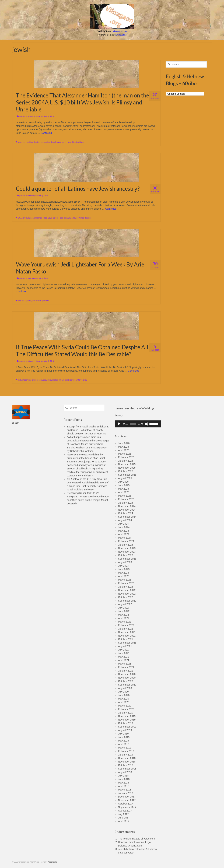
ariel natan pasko (24, 301)
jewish (54, 142)
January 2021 (126, 671)
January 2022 (126, 629)
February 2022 (126, 625)
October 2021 (126, 639)
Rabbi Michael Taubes (82, 218)
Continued (46, 133)
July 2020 (123, 692)
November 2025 (127, 468)
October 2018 (126, 765)
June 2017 (124, 818)
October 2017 (126, 804)
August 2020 (125, 688)
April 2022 (124, 618)
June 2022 (124, 611)
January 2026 (126, 461)
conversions (46, 142)
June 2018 (124, 779)
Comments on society (38, 116)
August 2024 (125, 520)
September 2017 (127, 807)
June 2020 (124, 695)
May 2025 (123, 489)
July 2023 (123, 566)
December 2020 (127, 674)
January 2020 (126, 713)
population (47, 380)
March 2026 (125, 454)
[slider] (133, 424)
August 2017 (125, 811)
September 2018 (127, 769)
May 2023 (123, 573)
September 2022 (127, 601)
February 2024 (126, 541)
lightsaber (45, 301)
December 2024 (127, 506)
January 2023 (126, 587)
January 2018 (126, 793)
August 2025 (125, 478)
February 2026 (126, 457)
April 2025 (124, 492)
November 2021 (127, 636)
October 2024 (126, 513)
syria (85, 380)
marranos (38, 218)
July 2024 (123, 524)
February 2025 (126, 499)
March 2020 (125, 706)
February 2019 (126, 751)
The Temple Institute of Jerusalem (136, 839)
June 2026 (124, 443)
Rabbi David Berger (50, 218)
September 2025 (127, 475)
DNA (20, 218)
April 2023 (124, 576)
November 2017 (127, 800)
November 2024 (127, 510)
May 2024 (123, 531)
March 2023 (125, 580)
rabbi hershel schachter (66, 142)
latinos (31, 218)
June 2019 (124, 737)
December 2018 (127, 758)
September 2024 (127, 517)
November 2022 (127, 594)
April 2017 (124, 821)
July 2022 (123, 608)
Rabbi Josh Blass (66, 218)
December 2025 (127, 464)
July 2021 (123, 650)
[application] (138, 424)
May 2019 (123, 741)
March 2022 (125, 622)
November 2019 (127, 720)
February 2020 (126, 709)
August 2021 (125, 646)
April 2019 (124, 744)
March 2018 (125, 790)
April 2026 (124, 450)
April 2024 (124, 534)
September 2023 (127, 559)
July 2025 (123, 482)
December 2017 (127, 797)
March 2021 (125, 664)
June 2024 (124, 527)
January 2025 (126, 503)
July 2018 (123, 776)
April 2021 (124, 660)
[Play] (119, 424)
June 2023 (124, 569)
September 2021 (127, 643)
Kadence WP (53, 862)
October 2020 (126, 681)
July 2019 (123, 734)
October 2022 (126, 597)
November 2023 (127, 552)
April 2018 (124, 786)
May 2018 (123, 783)
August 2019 (125, 730)
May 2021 (123, 657)
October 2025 (126, 471)
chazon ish (26, 380)
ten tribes (80, 142)
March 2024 (125, 538)
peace (40, 380)
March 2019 (125, 748)
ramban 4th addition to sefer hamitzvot (67, 380)
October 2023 (126, 555)
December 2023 (127, 548)
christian (37, 142)
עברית (15, 423)
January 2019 (126, 755)
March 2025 (125, 496)
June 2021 (124, 653)
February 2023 (126, 583)
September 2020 (127, 685)
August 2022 (125, 604)
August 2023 (125, 562)
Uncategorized (35, 196)
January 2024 (126, 545)
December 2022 (127, 590)
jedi (34, 301)
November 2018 (127, 762)
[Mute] (147, 424)
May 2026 (123, 447)
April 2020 (124, 702)
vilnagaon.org (120, 31)
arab (20, 380)
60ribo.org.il (121, 35)
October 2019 (126, 723)
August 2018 (125, 772)
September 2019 (127, 727)
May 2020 (123, 699)
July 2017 (123, 814)
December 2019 (127, 716)
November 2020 (127, 678)
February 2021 (126, 667)
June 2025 (124, 485)
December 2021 (127, 632)
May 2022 (123, 615)
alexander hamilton (25, 142)
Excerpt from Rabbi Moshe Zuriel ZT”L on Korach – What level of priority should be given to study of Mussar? (88, 430)
